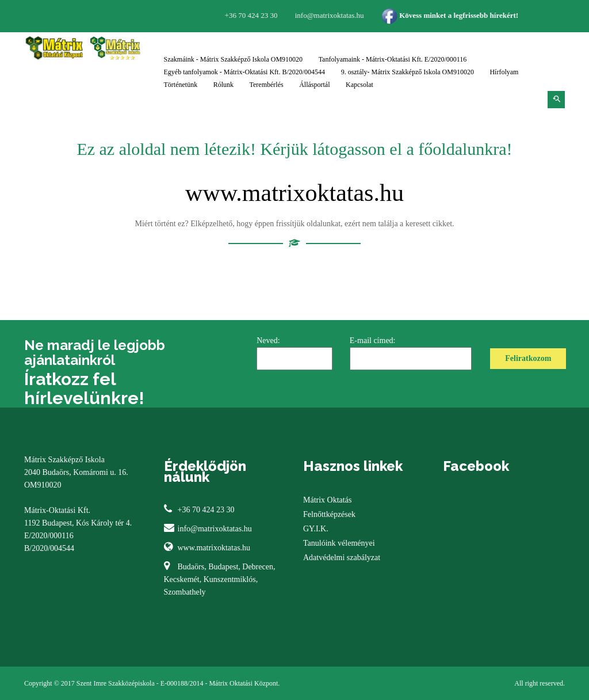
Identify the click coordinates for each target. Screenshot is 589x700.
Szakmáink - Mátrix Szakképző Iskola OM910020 (234, 59)
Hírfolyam (504, 72)
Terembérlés (267, 85)
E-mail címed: (411, 353)
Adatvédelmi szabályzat (342, 558)
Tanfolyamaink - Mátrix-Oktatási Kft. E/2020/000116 (393, 59)
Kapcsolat (359, 85)
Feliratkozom (528, 358)
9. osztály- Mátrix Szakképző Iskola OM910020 (408, 72)
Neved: (294, 353)
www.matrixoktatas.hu (294, 193)
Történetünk (181, 85)
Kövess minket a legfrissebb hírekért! (450, 15)
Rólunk (223, 85)
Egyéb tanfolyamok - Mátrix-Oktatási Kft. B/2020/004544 (245, 72)
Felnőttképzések (329, 514)
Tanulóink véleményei (339, 543)
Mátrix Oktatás (327, 500)
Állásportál (314, 85)
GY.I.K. (316, 529)
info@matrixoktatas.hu (215, 529)
